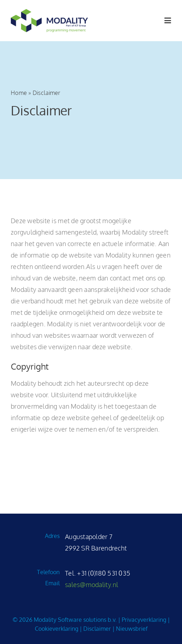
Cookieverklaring (57, 629)
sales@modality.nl (92, 585)
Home (19, 93)
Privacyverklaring (144, 620)
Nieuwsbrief (132, 629)
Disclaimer (97, 629)
